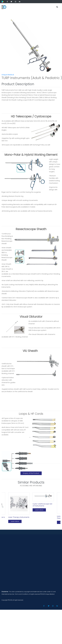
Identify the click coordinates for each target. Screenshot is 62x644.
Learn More (15, 521)
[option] (19, 508)
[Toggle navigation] (52, 6)
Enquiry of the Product (31, 473)
